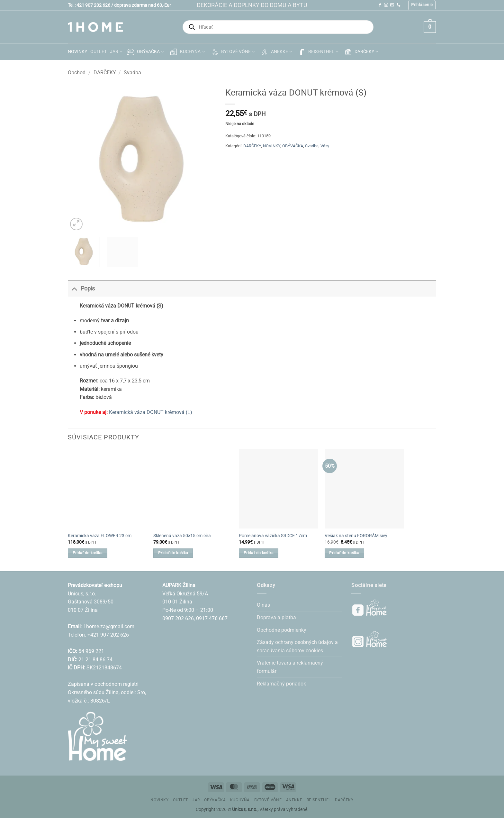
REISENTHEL (318, 52)
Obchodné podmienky (282, 630)
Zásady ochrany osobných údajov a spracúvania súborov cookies (297, 646)
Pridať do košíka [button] (88, 553)
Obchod (77, 73)
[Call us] (399, 5)
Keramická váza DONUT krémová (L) (151, 412)
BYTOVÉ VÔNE (232, 52)
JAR (116, 52)
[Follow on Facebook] (380, 5)
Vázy (325, 146)
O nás (263, 605)
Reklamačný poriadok (281, 684)
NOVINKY (77, 52)
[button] (422, 5)
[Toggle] (74, 288)
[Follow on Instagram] (386, 5)
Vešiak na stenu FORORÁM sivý (356, 536)
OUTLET (99, 52)
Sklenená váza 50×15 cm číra (182, 536)
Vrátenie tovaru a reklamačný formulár (290, 667)
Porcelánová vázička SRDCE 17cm (273, 536)
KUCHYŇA (187, 52)
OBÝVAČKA (145, 52)
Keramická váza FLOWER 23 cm (100, 536)
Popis (81, 288)
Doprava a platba (276, 617)
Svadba (132, 73)
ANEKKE (276, 52)
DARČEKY (361, 52)
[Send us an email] (392, 5)
